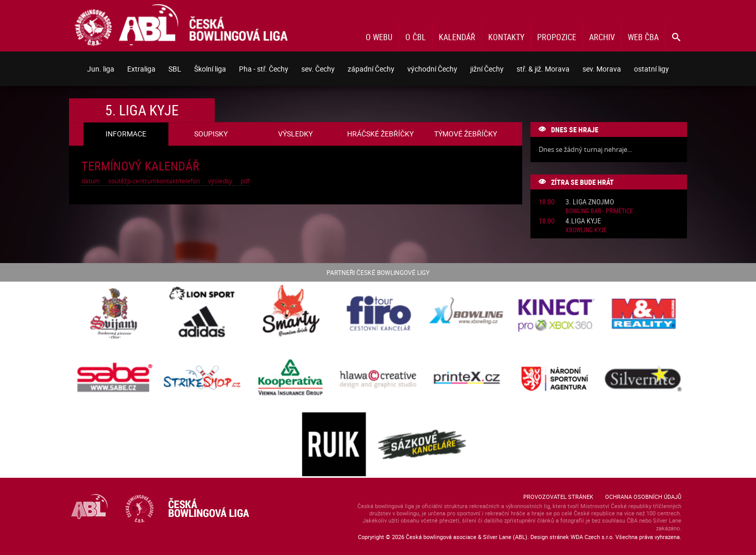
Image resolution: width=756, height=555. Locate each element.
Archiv (602, 37)
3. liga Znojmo (590, 202)
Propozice (557, 37)
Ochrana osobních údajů (643, 497)
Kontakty (506, 37)
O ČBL (416, 37)
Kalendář (457, 37)
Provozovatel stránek (558, 497)
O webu (379, 37)
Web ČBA (643, 37)
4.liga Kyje (583, 221)
